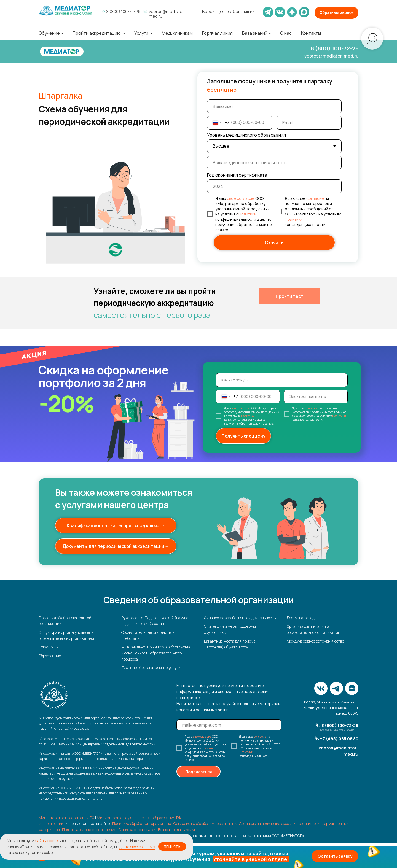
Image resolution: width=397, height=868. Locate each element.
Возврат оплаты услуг (177, 830)
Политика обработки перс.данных (142, 823)
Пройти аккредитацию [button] (97, 33)
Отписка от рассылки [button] (137, 830)
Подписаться (199, 772)
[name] (274, 106)
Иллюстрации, (52, 823)
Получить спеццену (244, 436)
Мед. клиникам (177, 33)
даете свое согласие (137, 847)
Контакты (311, 33)
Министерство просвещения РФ (66, 818)
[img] (66, 10)
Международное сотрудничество (315, 641)
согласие (315, 198)
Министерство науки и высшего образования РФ (139, 818)
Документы (48, 647)
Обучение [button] (49, 33)
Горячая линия (217, 33)
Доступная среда (302, 618)
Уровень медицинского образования (246, 135)
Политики (247, 214)
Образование (50, 656)
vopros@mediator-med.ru (167, 14)
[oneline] (274, 163)
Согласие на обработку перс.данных (205, 823)
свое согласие (241, 198)
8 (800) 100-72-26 (123, 11)
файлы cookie (46, 841)
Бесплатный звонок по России (337, 730)
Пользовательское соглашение (89, 830)
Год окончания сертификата (237, 175)
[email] (309, 123)
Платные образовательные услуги (151, 668)
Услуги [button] (142, 33)
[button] (198, 857)
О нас (286, 33)
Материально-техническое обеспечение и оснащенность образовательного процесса (156, 653)
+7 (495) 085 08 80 (339, 739)
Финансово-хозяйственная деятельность (240, 618)
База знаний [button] (255, 33)
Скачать (274, 242)
